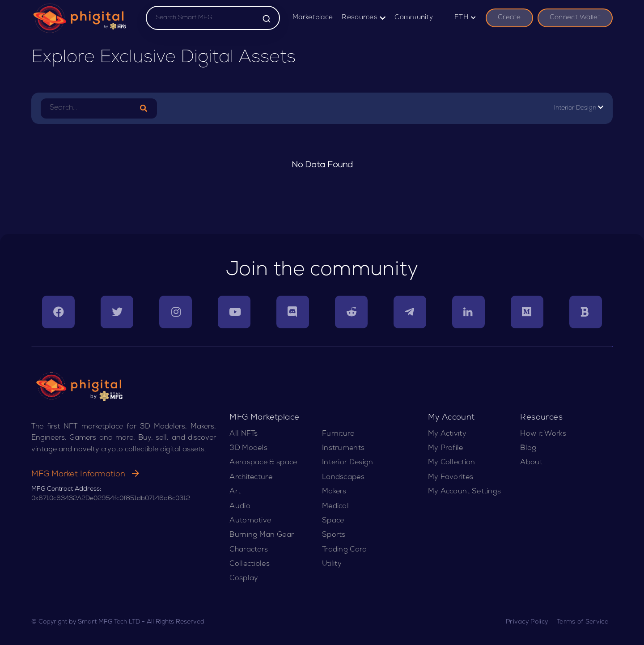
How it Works (543, 434)
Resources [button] (364, 18)
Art (235, 492)
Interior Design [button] (579, 108)
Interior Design (348, 463)
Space (333, 521)
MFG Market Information (85, 475)
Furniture (338, 434)
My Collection (452, 463)
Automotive (250, 521)
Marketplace (313, 18)
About (531, 463)
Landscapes (343, 478)
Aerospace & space (263, 463)
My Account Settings (465, 492)
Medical (335, 507)
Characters (249, 550)
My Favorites (451, 478)
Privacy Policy (527, 622)
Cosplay (244, 579)
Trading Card (345, 550)
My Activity (447, 434)
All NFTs (244, 434)
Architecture (251, 478)
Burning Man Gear (262, 535)
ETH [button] (466, 18)
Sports (334, 535)
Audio (240, 507)
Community (414, 18)
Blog (528, 449)
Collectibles (250, 564)
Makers (334, 492)
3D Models (248, 449)
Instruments (343, 449)
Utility (332, 564)
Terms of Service (583, 622)
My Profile (446, 449)
